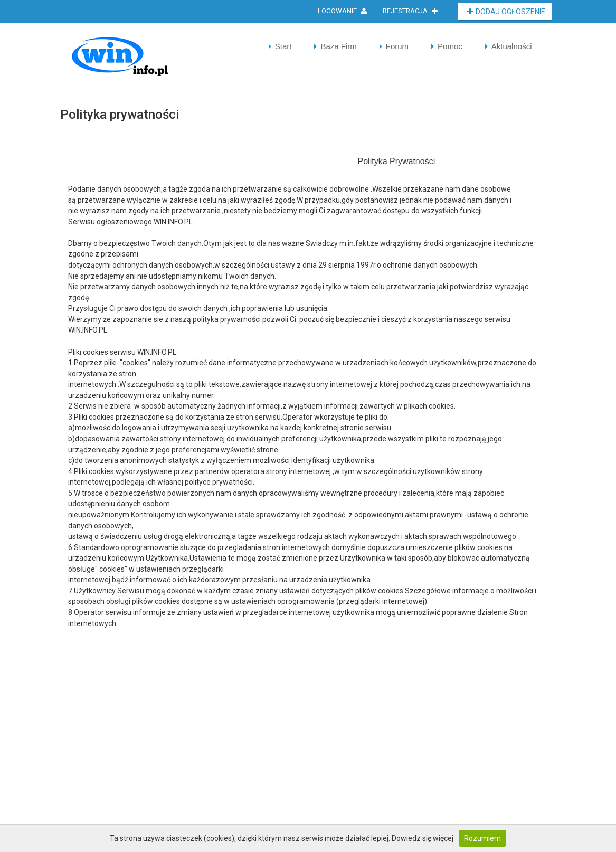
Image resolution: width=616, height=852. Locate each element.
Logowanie (342, 11)
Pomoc (450, 46)
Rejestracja (410, 11)
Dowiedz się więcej (423, 838)
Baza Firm (338, 46)
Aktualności (512, 46)
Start (283, 46)
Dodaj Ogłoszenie (506, 12)
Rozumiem (482, 838)
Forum (397, 46)
